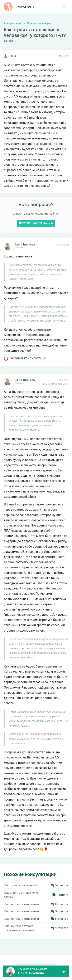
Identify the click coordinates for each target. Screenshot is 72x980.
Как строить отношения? (20, 885)
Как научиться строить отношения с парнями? (19, 928)
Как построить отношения (21, 904)
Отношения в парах (39, 23)
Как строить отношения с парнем (21, 895)
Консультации (13, 23)
